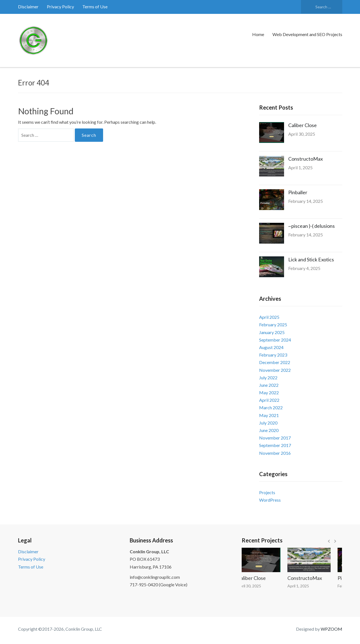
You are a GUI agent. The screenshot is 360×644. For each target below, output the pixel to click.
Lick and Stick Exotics (311, 259)
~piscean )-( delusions (312, 226)
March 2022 (271, 407)
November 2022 (275, 370)
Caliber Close (302, 125)
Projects (267, 492)
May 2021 (269, 415)
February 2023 (273, 355)
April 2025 (269, 317)
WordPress (270, 500)
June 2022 (269, 385)
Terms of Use (95, 7)
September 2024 (275, 340)
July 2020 (268, 423)
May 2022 (269, 392)
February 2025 (273, 324)
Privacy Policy (60, 7)
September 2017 (275, 445)
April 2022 (269, 400)
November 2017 (275, 438)
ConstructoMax (306, 159)
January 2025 (272, 332)
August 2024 (271, 347)
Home (258, 34)
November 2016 (275, 453)
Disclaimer (28, 7)
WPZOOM (331, 629)
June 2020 (269, 430)
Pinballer (298, 192)
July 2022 (268, 377)
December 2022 (275, 362)
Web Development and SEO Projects (307, 34)
